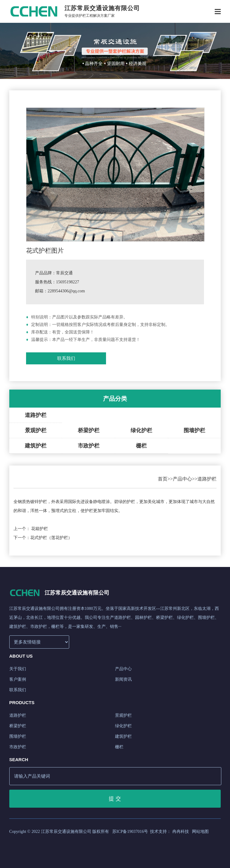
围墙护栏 (194, 430)
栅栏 (141, 446)
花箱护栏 (40, 529)
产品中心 (182, 479)
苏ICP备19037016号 (130, 832)
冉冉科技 (181, 832)
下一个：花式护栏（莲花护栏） (43, 538)
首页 (163, 479)
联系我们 (66, 358)
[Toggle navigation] (218, 12)
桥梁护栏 (89, 430)
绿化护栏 (141, 430)
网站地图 (200, 832)
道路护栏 (36, 415)
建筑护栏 (36, 446)
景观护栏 (36, 430)
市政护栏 (89, 446)
